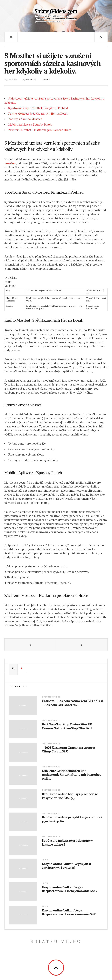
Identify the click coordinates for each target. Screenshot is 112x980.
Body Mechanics (51, 697)
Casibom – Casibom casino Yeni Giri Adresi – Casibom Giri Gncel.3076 (72, 703)
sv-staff (31, 80)
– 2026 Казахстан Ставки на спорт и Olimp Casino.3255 (69, 749)
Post (47, 80)
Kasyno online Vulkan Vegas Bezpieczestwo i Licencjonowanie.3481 (69, 912)
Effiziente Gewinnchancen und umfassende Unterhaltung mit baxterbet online (71, 775)
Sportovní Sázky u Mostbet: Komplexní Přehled (38, 108)
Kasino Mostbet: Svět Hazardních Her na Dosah (38, 113)
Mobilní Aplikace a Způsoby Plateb (30, 124)
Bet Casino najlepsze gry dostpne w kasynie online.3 (67, 842)
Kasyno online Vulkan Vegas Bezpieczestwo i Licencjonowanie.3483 (69, 889)
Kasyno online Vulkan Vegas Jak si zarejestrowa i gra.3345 (66, 866)
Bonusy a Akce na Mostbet (25, 119)
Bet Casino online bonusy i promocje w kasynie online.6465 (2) (70, 796)
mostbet (10, 163)
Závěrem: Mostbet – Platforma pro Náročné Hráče (40, 130)
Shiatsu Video (56, 941)
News (45, 860)
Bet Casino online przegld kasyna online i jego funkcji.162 (72, 819)
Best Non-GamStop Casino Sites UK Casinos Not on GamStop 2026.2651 (67, 726)
